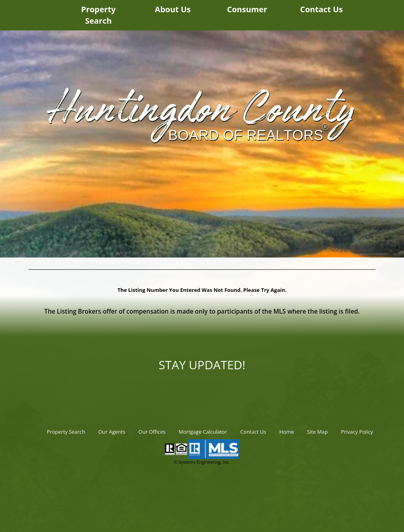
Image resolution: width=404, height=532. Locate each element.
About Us (173, 9)
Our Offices (152, 432)
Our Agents (112, 432)
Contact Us (321, 9)
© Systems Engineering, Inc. (202, 462)
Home (287, 432)
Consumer (247, 9)
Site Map (317, 432)
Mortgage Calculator (203, 432)
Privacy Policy (357, 432)
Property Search (99, 15)
